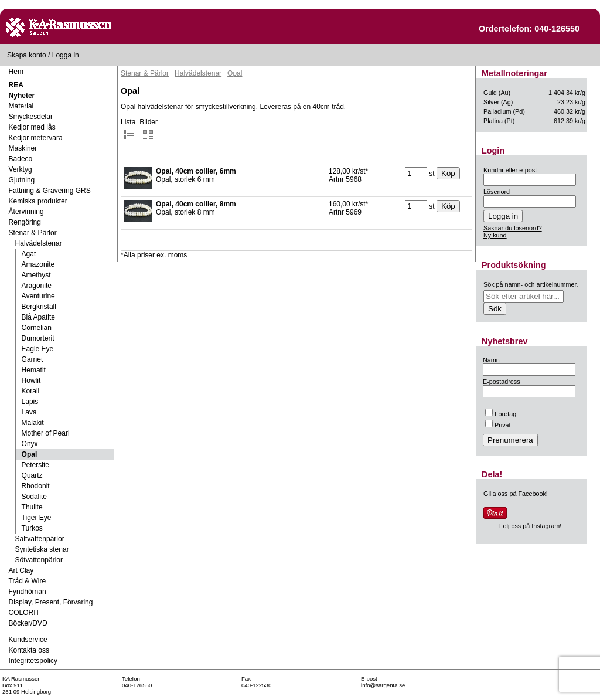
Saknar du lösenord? (513, 228)
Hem (16, 72)
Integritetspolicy (33, 661)
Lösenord (497, 192)
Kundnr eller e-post (510, 170)
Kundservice (28, 640)
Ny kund (495, 235)
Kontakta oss (29, 650)
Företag (501, 414)
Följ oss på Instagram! (530, 526)
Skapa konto (27, 55)
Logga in (66, 55)
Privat (498, 425)
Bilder (149, 129)
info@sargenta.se (383, 685)
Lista (128, 129)
